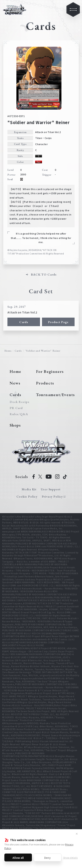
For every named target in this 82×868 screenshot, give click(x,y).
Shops (15, 425)
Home (8, 351)
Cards (24, 322)
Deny (47, 858)
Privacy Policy (52, 496)
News (15, 383)
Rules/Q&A (19, 414)
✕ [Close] (77, 834)
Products (45, 383)
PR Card (16, 408)
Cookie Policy (27, 496)
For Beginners (50, 371)
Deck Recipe (19, 402)
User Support (51, 489)
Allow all (18, 858)
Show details (70, 857)
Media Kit (29, 489)
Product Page (58, 322)
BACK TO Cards (44, 275)
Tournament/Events (55, 395)
